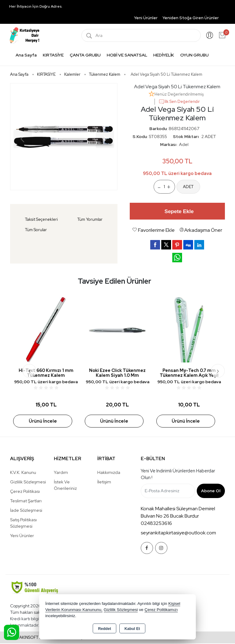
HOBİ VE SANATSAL (127, 55)
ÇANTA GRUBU (85, 55)
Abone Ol (211, 491)
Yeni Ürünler (22, 536)
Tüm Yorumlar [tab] (90, 219)
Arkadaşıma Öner (201, 230)
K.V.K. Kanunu (23, 473)
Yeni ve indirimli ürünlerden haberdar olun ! (178, 475)
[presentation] (30, 371)
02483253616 (156, 524)
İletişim (104, 482)
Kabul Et (132, 629)
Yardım (61, 473)
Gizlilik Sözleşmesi (28, 482)
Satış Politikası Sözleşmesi (23, 524)
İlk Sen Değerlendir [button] (179, 102)
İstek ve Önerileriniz (65, 486)
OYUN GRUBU (194, 55)
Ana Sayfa (26, 55)
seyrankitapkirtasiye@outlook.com (178, 533)
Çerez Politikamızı (161, 610)
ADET (188, 187)
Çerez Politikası (25, 492)
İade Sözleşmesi (26, 511)
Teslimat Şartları (26, 501)
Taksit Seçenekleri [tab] (41, 219)
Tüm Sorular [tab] (36, 230)
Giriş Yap (210, 35)
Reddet (104, 629)
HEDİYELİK (164, 55)
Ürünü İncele (43, 421)
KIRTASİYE (53, 55)
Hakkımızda (109, 473)
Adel (184, 144)
